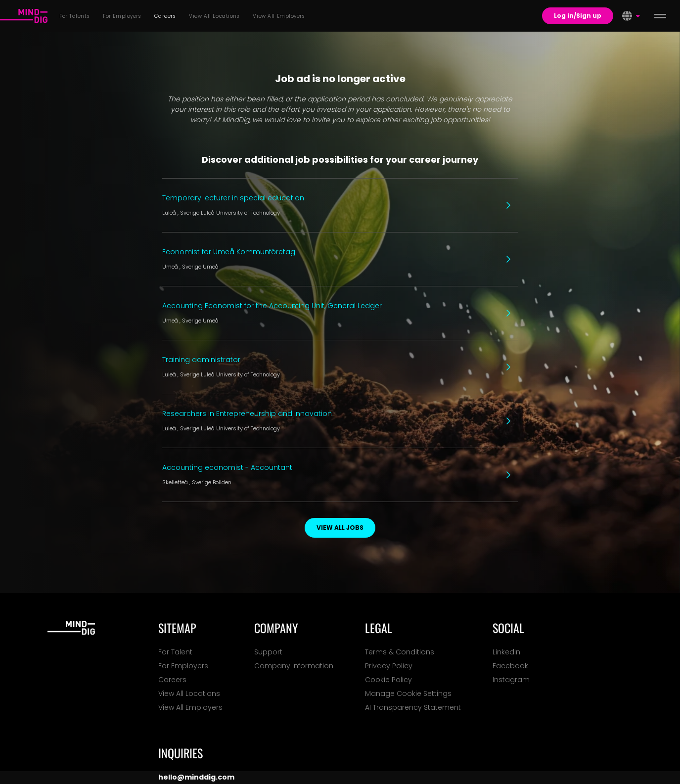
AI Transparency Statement (413, 707)
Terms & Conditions (400, 652)
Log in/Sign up (578, 16)
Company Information (294, 666)
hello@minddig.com (196, 777)
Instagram (511, 680)
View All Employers (190, 707)
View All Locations (189, 693)
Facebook (510, 666)
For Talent (175, 652)
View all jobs (340, 528)
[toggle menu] (660, 16)
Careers (172, 680)
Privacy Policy (389, 666)
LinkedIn (506, 652)
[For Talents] (24, 16)
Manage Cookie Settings (408, 693)
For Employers (183, 666)
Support (268, 652)
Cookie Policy (388, 680)
